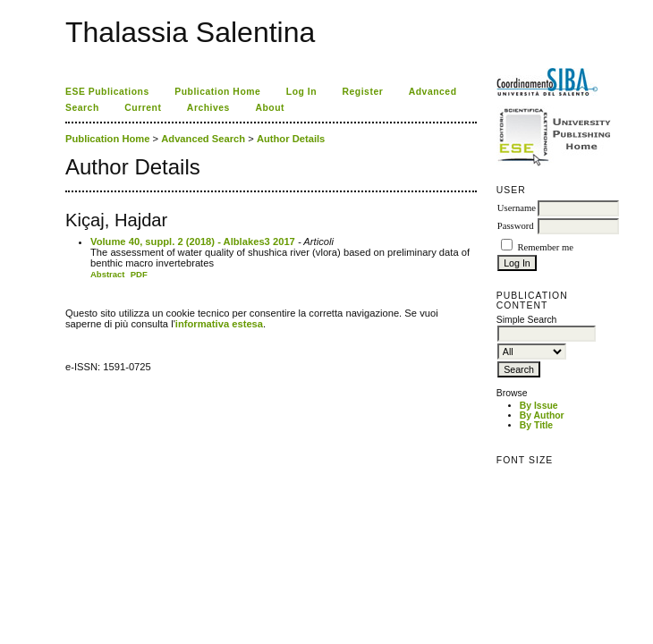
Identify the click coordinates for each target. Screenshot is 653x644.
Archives (208, 108)
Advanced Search (203, 139)
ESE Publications (107, 92)
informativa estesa (219, 324)
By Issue (539, 406)
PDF (139, 274)
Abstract (108, 274)
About (270, 108)
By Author (542, 415)
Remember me (545, 247)
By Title (536, 425)
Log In (301, 92)
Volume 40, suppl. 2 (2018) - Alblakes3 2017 (193, 241)
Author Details (291, 139)
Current (143, 108)
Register (363, 92)
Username (517, 208)
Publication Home (217, 92)
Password (516, 226)
